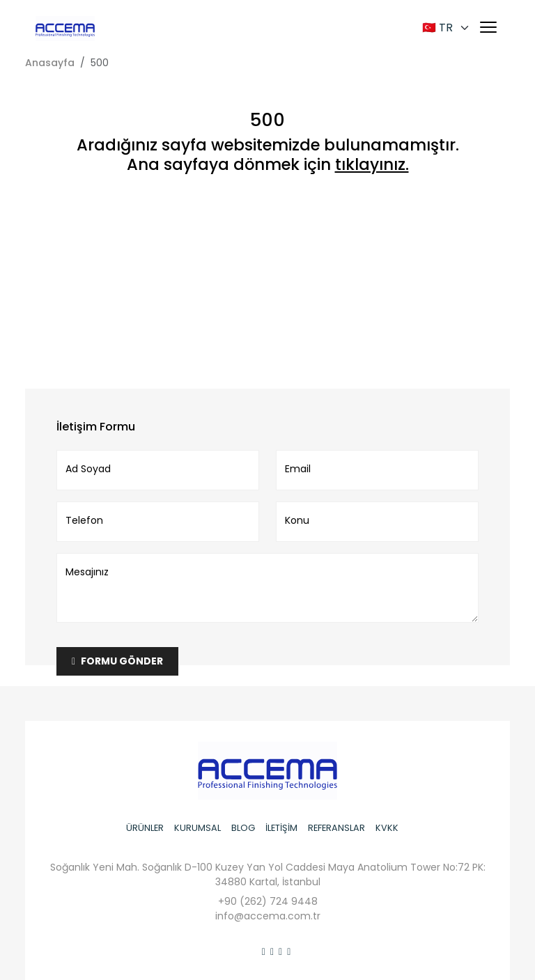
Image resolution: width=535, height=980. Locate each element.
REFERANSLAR (336, 828)
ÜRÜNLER (145, 828)
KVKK (387, 828)
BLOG (243, 828)
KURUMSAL (197, 828)
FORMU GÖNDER (117, 661)
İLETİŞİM (281, 828)
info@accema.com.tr (268, 916)
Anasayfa (50, 63)
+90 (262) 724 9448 (268, 901)
